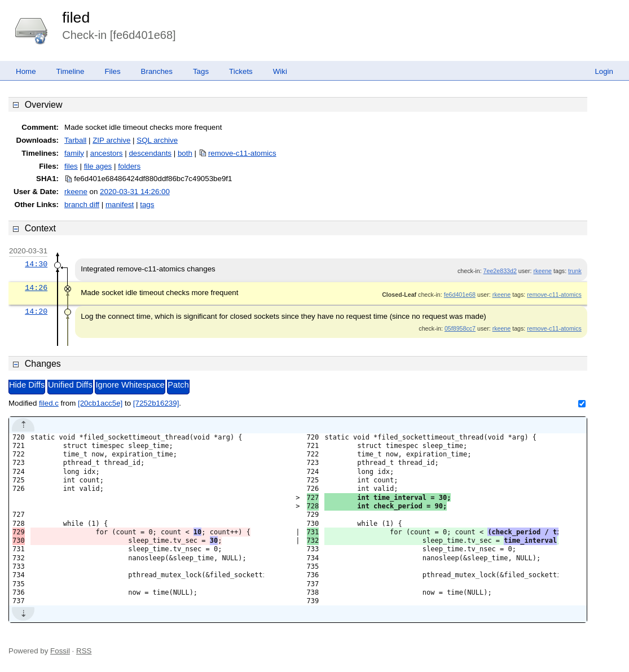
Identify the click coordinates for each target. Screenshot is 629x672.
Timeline (71, 71)
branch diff (82, 205)
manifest (120, 205)
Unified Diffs (70, 385)
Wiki (280, 71)
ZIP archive (111, 140)
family (74, 153)
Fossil (60, 651)
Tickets (241, 71)
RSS (84, 651)
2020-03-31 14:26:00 (135, 192)
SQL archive (157, 140)
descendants (150, 153)
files (71, 166)
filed (76, 17)
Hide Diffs (27, 385)
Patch (178, 385)
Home (26, 71)
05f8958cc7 (460, 328)
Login (604, 71)
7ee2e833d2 (500, 271)
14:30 (36, 264)
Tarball (75, 140)
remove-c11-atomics (242, 153)
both (185, 153)
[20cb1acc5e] (100, 403)
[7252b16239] (156, 403)
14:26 (36, 288)
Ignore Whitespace (130, 385)
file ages (98, 166)
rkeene (76, 192)
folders (129, 166)
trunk (575, 271)
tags (147, 205)
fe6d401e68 (460, 295)
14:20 (36, 311)
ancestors (107, 153)
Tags (201, 71)
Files (112, 71)
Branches (157, 71)
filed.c (49, 403)
